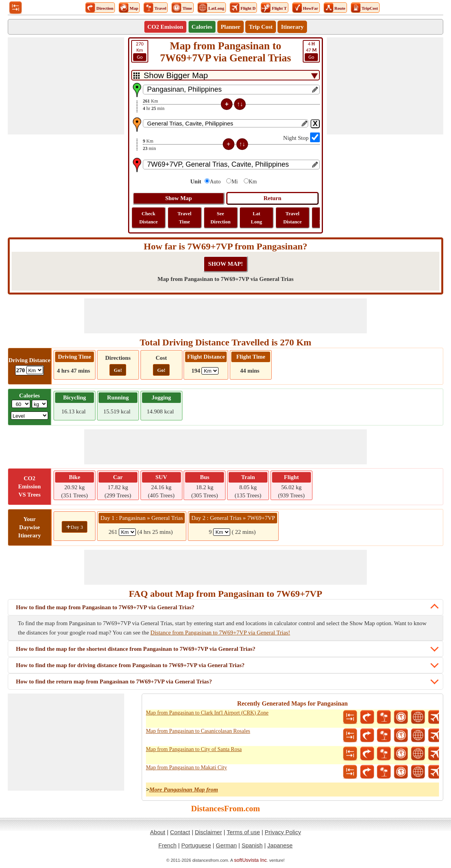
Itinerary (292, 27)
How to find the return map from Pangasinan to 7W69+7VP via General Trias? (114, 682)
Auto (215, 182)
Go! (118, 370)
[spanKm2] (222, 532)
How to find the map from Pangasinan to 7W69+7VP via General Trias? (105, 607)
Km (140, 51)
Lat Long (256, 218)
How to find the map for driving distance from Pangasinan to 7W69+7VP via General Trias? (130, 665)
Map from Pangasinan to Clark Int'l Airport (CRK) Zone (207, 713)
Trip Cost (261, 27)
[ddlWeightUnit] (40, 404)
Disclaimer (208, 832)
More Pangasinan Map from (183, 790)
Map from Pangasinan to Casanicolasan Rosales (198, 731)
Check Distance (149, 218)
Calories (202, 27)
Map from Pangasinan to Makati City (186, 768)
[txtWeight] (21, 404)
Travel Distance (293, 218)
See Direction (220, 218)
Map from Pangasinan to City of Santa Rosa (194, 749)
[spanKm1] (127, 532)
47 (311, 51)
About (158, 832)
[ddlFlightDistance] (210, 371)
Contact (180, 832)
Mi (234, 182)
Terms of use (243, 832)
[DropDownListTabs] (225, 75)
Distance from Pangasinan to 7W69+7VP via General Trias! (220, 633)
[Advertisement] (66, 86)
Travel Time (184, 218)
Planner (231, 27)
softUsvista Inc (251, 860)
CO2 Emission (165, 27)
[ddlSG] (30, 416)
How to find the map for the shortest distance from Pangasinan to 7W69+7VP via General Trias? (136, 649)
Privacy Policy (283, 832)
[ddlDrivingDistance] (35, 370)
